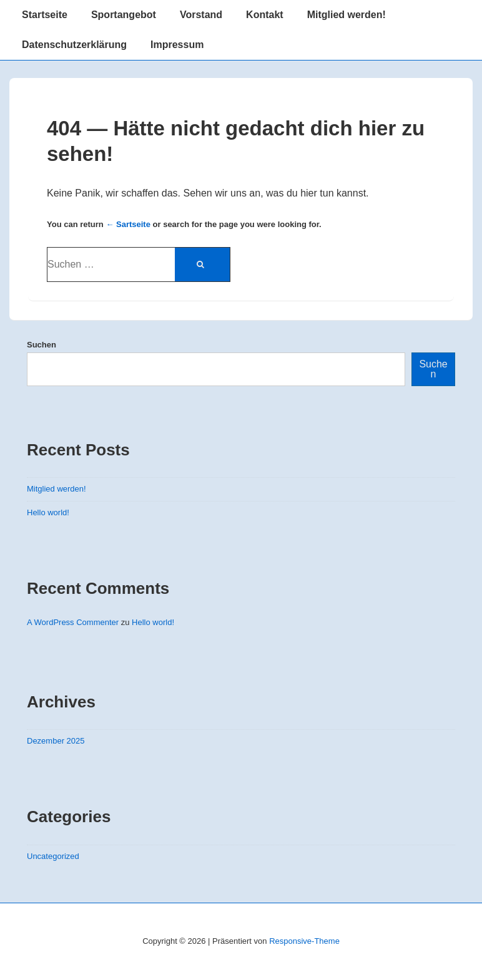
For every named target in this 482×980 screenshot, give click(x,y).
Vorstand (201, 15)
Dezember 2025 (56, 741)
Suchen (42, 345)
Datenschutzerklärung (74, 45)
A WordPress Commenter (73, 622)
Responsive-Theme (304, 941)
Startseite (45, 15)
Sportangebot (124, 15)
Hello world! (48, 512)
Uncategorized (53, 856)
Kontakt (265, 15)
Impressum (177, 45)
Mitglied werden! (347, 15)
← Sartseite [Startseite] (128, 224)
